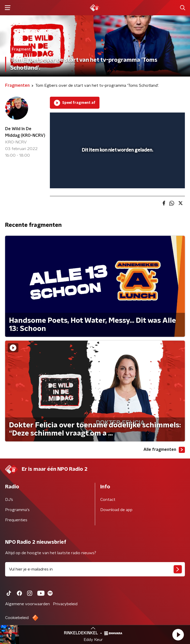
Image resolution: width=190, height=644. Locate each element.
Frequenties (16, 520)
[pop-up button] (157, 120)
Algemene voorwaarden (27, 604)
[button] (178, 635)
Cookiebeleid (17, 618)
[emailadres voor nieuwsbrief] (95, 569)
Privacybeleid (65, 604)
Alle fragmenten (164, 450)
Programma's (17, 510)
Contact (108, 500)
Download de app (116, 510)
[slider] (117, 179)
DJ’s (9, 500)
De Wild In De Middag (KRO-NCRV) (25, 132)
